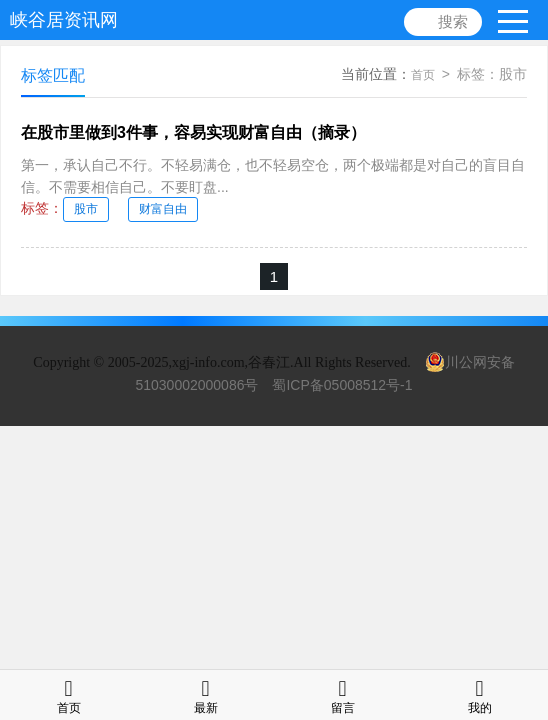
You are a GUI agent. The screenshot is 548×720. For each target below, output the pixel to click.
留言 (343, 694)
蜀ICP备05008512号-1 (342, 385)
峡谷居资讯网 (64, 20)
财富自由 (163, 209)
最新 (206, 694)
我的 (480, 694)
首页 (423, 75)
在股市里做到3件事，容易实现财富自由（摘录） (193, 132)
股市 (86, 209)
